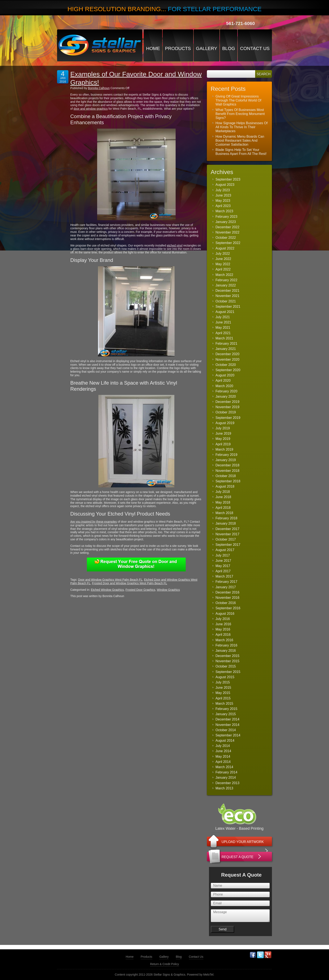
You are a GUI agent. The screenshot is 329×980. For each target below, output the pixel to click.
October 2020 (226, 365)
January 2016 (226, 651)
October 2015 (226, 666)
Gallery (207, 48)
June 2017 (223, 561)
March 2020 (224, 386)
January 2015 (226, 714)
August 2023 (225, 185)
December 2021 (227, 291)
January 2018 (226, 523)
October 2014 (226, 730)
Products (178, 48)
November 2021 (227, 296)
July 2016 (223, 619)
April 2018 (223, 508)
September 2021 (228, 307)
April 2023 (223, 206)
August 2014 (225, 741)
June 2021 (223, 322)
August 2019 (225, 423)
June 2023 (223, 195)
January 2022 (226, 285)
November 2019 (227, 407)
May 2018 (223, 502)
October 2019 (226, 412)
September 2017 (228, 545)
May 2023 (223, 201)
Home (153, 48)
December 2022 (227, 227)
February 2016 (226, 645)
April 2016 (223, 635)
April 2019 (223, 444)
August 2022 (225, 248)
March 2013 (224, 788)
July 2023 (223, 190)
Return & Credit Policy (164, 964)
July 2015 (223, 682)
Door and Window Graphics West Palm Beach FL (110, 580)
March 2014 (224, 767)
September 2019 (228, 418)
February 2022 (226, 280)
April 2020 (223, 381)
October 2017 (226, 539)
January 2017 (226, 587)
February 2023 (226, 217)
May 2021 (223, 328)
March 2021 (224, 338)
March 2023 (224, 211)
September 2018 (228, 481)
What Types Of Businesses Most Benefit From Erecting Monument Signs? (240, 114)
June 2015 (223, 688)
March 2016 (224, 640)
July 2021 (223, 317)
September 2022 (228, 243)
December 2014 (227, 719)
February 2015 (226, 709)
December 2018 (227, 465)
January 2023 (226, 222)
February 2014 (226, 772)
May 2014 (223, 756)
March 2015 (224, 704)
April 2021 (223, 333)
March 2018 (224, 513)
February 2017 (226, 582)
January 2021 (226, 349)
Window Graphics (168, 590)
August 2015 (225, 677)
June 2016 (223, 624)
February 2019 (226, 455)
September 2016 (228, 608)
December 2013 (227, 783)
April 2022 (223, 269)
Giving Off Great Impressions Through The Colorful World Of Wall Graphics (238, 100)
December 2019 (227, 402)
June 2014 (223, 751)
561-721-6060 (240, 23)
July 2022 (223, 254)
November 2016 (227, 598)
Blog (229, 48)
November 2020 (227, 359)
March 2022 (224, 275)
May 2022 (223, 264)
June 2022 (223, 259)
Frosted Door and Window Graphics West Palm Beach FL (130, 583)
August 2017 (225, 550)
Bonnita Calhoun (99, 88)
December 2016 (227, 592)
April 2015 (223, 698)
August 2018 (225, 486)
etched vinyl (175, 245)
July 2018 (223, 492)
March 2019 (224, 449)
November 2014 (227, 725)
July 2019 (223, 428)
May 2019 (223, 439)
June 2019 (223, 433)
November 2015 (227, 661)
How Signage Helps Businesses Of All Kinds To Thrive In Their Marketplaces (242, 127)
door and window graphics (91, 109)
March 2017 (224, 576)
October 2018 (226, 476)
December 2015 (227, 656)
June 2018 (223, 497)
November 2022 (227, 232)
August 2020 (225, 375)
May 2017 (223, 566)
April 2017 (223, 571)
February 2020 (226, 391)
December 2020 (227, 354)
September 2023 (228, 179)
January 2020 (226, 396)
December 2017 (227, 529)
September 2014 (228, 735)
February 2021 (226, 344)
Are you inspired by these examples (94, 522)
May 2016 (223, 629)
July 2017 (223, 555)
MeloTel (208, 975)
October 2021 (226, 301)
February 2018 (226, 518)
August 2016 (225, 614)
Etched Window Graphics (107, 590)
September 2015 (228, 672)
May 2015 (223, 693)
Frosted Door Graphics (140, 590)
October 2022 (226, 238)
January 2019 (226, 460)
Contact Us (255, 48)
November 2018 (227, 471)
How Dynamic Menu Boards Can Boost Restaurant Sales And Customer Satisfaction (240, 140)
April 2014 (223, 762)
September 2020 (228, 370)
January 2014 (226, 778)
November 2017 (227, 534)
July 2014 (223, 746)
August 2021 (225, 312)
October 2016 (226, 603)
